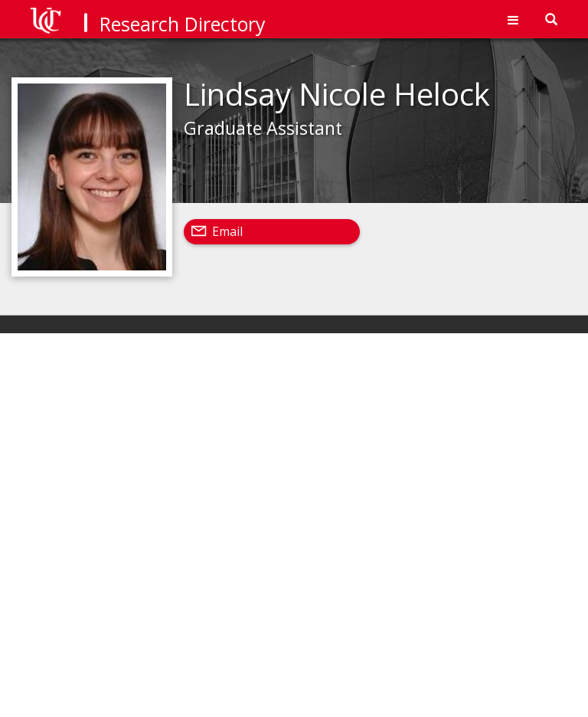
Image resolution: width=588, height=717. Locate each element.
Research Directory (183, 24)
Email (227, 231)
